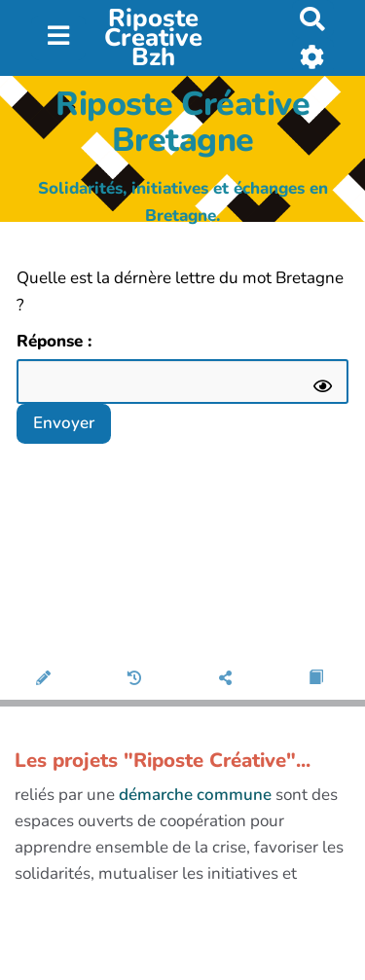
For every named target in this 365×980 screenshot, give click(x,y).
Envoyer (64, 423)
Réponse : (56, 341)
